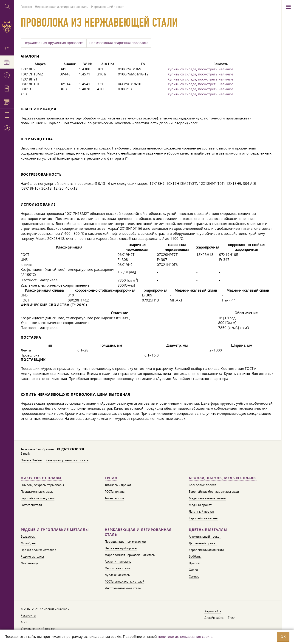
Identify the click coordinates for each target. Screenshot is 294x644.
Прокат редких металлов (38, 550)
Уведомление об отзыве (38, 629)
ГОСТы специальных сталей (124, 581)
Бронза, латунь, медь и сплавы (223, 478)
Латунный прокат (201, 511)
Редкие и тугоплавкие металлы (55, 530)
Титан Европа (114, 498)
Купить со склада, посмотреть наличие (200, 69)
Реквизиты (28, 615)
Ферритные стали (117, 568)
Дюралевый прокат (203, 543)
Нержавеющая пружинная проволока (54, 43)
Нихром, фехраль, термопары (42, 485)
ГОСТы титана (115, 492)
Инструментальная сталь (123, 588)
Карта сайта (213, 611)
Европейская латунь (203, 518)
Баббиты (195, 556)
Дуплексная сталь (117, 575)
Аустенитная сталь (118, 561)
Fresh (232, 618)
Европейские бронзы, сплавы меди (214, 492)
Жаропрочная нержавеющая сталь (130, 555)
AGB (24, 622)
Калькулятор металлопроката (67, 460)
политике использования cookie (185, 636)
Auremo (7, 27)
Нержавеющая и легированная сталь (138, 532)
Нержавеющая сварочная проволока (119, 43)
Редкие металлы (32, 556)
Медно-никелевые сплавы (207, 498)
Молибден (28, 543)
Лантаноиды (30, 563)
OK (283, 637)
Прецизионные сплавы (37, 492)
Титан (111, 478)
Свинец (194, 576)
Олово (193, 570)
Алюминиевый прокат (205, 536)
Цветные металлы (208, 530)
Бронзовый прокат (202, 485)
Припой (194, 563)
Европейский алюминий (206, 550)
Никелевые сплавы (41, 478)
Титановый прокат (118, 485)
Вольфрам (28, 536)
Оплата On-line (31, 460)
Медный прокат (200, 505)
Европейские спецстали (38, 498)
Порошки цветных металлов (125, 542)
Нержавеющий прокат (121, 548)
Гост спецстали (31, 505)
